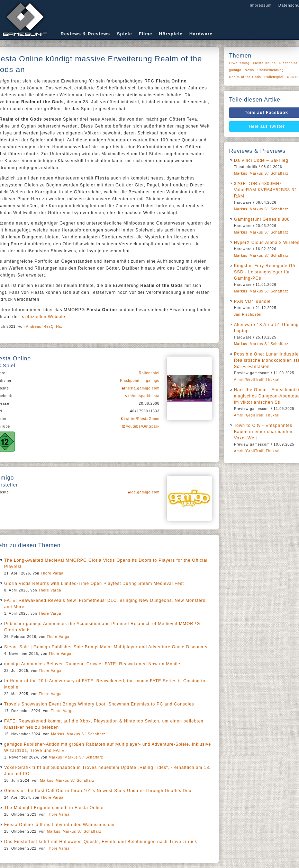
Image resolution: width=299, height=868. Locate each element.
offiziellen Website (45, 317)
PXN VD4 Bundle (252, 301)
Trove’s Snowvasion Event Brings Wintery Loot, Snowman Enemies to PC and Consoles (99, 704)
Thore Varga (52, 573)
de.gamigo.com (146, 492)
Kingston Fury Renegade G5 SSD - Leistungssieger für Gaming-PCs (265, 272)
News (250, 70)
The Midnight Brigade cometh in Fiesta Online (54, 808)
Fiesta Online (264, 63)
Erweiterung (239, 63)
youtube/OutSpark (143, 426)
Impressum (260, 5)
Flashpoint (130, 381)
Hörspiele (171, 34)
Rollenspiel (149, 373)
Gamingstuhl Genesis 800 (262, 219)
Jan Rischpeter (248, 314)
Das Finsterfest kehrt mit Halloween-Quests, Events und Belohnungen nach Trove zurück (101, 842)
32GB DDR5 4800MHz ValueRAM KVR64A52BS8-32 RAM (265, 190)
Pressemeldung (271, 70)
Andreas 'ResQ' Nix (44, 327)
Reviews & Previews (85, 34)
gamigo (153, 381)
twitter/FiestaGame (142, 419)
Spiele (124, 34)
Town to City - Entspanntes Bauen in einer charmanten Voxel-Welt (263, 432)
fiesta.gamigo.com (143, 388)
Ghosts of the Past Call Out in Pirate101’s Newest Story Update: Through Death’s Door (99, 791)
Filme (146, 34)
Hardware (201, 34)
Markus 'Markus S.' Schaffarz (78, 734)
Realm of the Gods (245, 77)
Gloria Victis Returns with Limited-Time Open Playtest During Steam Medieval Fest (94, 584)
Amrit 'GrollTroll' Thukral (257, 380)
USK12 (293, 77)
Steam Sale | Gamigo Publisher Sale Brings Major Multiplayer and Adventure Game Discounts (106, 647)
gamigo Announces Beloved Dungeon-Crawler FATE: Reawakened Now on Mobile (92, 664)
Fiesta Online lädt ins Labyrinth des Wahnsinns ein (59, 825)
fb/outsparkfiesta (144, 396)
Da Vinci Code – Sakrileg (261, 160)
